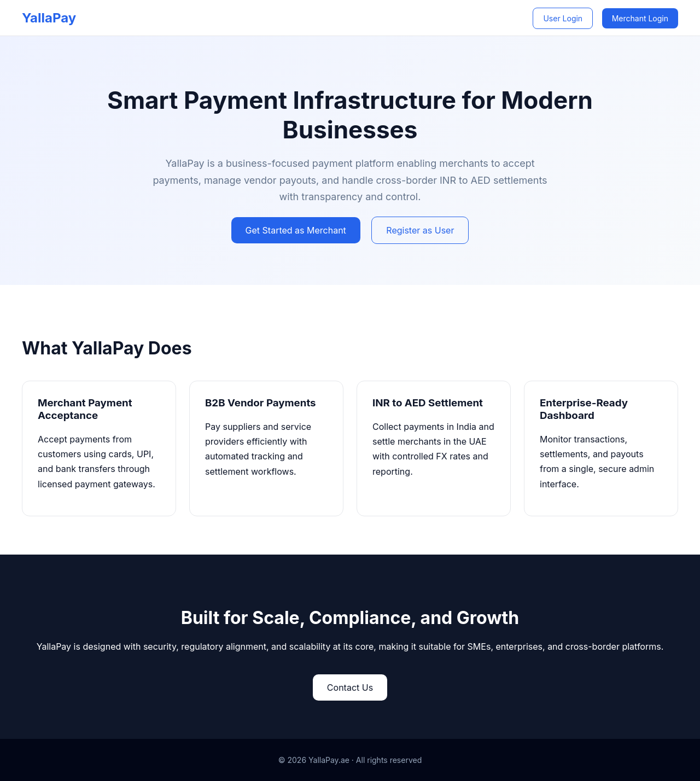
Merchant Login (640, 18)
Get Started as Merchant (296, 230)
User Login (563, 18)
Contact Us (350, 687)
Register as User (420, 230)
